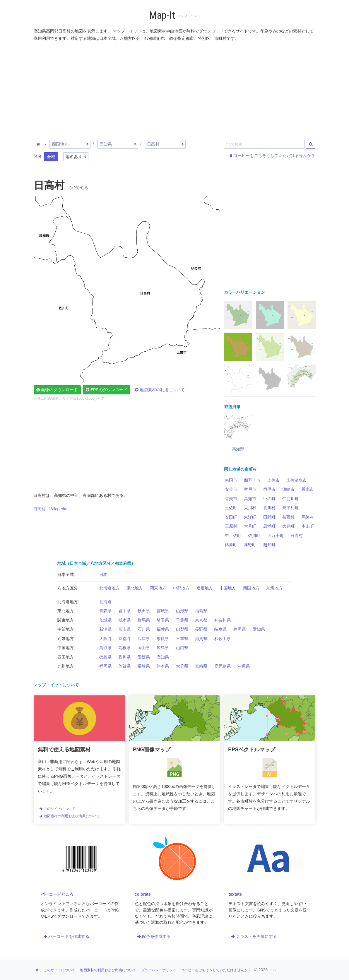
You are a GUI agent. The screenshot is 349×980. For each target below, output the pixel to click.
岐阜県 (220, 629)
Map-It (162, 15)
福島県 (201, 611)
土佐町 (231, 508)
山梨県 (182, 629)
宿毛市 (269, 489)
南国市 (231, 480)
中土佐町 (233, 536)
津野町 (250, 545)
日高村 (297, 536)
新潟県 (105, 629)
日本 (103, 574)
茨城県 (105, 620)
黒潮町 (269, 526)
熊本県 (163, 666)
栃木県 (124, 620)
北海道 (105, 602)
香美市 (231, 499)
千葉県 (182, 620)
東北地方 (135, 588)
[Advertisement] (175, 89)
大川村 (250, 508)
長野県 (201, 629)
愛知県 (259, 629)
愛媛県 (144, 657)
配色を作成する (154, 936)
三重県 (182, 639)
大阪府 (105, 639)
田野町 (269, 517)
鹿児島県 (223, 666)
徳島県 (105, 657)
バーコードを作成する (66, 936)
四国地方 (251, 588)
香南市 (308, 489)
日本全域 (66, 574)
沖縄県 (244, 666)
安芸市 (231, 489)
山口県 (182, 648)
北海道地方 (110, 588)
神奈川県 (223, 620)
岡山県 (144, 648)
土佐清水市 (297, 480)
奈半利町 (290, 508)
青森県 (105, 611)
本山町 (308, 526)
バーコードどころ (57, 894)
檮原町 (231, 545)
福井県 (163, 629)
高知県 (163, 657)
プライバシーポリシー (159, 970)
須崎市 (288, 489)
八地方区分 (68, 588)
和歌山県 (223, 639)
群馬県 (144, 620)
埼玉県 (163, 620)
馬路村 (308, 517)
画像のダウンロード (57, 390)
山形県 (182, 611)
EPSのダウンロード (107, 390)
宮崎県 (201, 666)
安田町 (231, 517)
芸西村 (288, 517)
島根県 (124, 648)
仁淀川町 (290, 499)
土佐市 (273, 480)
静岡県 (239, 629)
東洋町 (250, 517)
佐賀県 (124, 666)
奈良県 (163, 639)
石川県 (144, 629)
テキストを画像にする (254, 936)
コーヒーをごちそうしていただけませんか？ (273, 155)
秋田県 (144, 611)
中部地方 (181, 588)
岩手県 (124, 611)
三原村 (231, 526)
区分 (38, 156)
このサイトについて (57, 809)
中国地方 (228, 588)
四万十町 (276, 536)
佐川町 (254, 536)
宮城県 (163, 611)
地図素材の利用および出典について (70, 816)
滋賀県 (201, 639)
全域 (51, 157)
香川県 (124, 657)
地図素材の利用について (160, 390)
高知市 (250, 499)
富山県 (124, 629)
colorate (143, 894)
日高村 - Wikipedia (50, 509)
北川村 (269, 508)
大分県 (182, 666)
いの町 (269, 499)
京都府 (124, 639)
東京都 (201, 620)
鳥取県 (105, 648)
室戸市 (250, 489)
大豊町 (288, 526)
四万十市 (252, 480)
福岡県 (105, 666)
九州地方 (274, 588)
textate (235, 894)
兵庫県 (144, 639)
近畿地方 (205, 588)
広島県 (163, 648)
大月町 (250, 526)
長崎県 (144, 666)
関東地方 (158, 588)
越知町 (269, 545)
